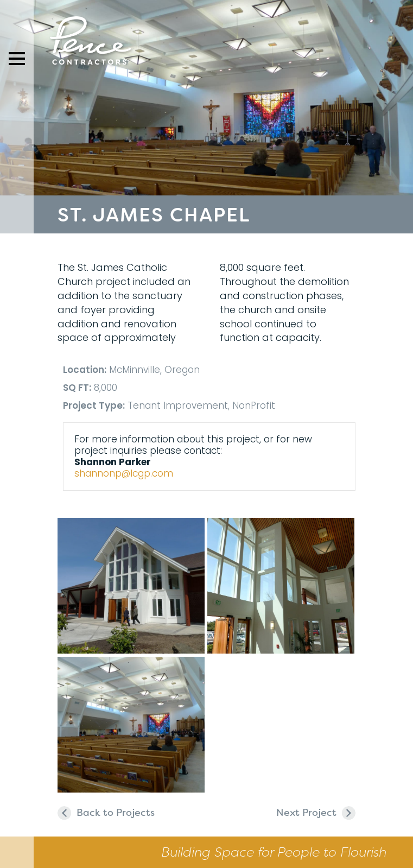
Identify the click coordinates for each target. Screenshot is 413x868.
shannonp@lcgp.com (124, 473)
